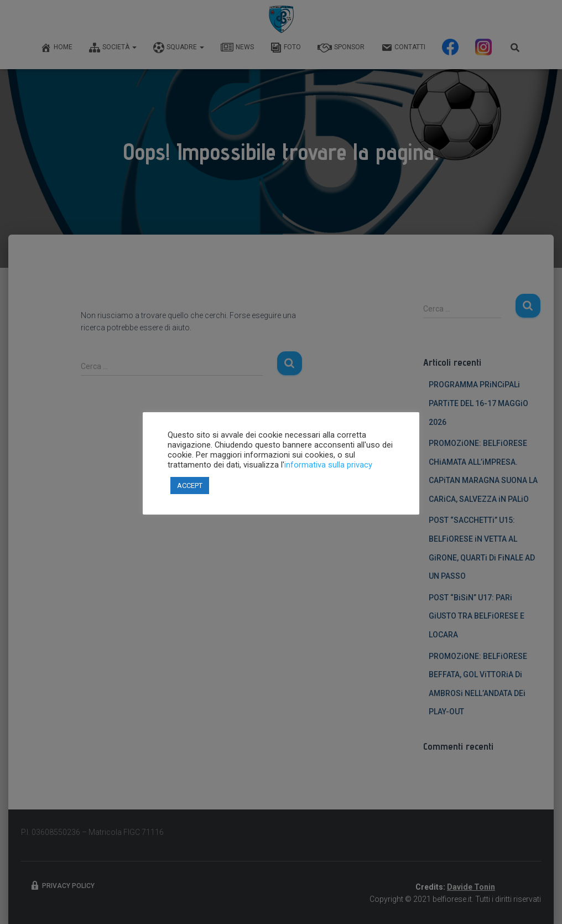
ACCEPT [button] (190, 486)
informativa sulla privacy (328, 465)
